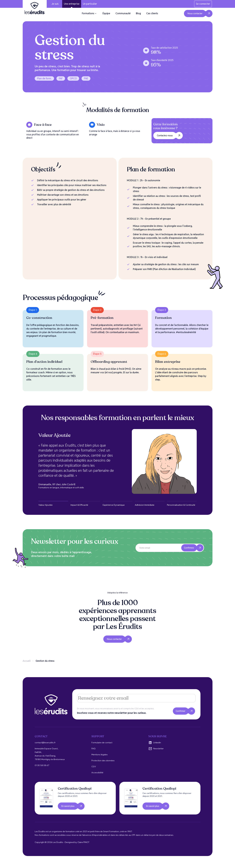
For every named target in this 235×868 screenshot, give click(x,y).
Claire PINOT (83, 842)
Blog (138, 13)
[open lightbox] (46, 798)
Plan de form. (44, 78)
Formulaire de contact (102, 743)
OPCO (73, 78)
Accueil (27, 661)
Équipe (106, 13)
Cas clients (152, 13)
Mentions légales (100, 755)
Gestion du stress (45, 661)
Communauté (123, 13)
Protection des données (103, 761)
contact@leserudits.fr (45, 743)
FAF (61, 78)
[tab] (53, 504)
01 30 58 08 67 (42, 765)
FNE (86, 78)
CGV (94, 767)
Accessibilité (97, 773)
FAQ (93, 749)
